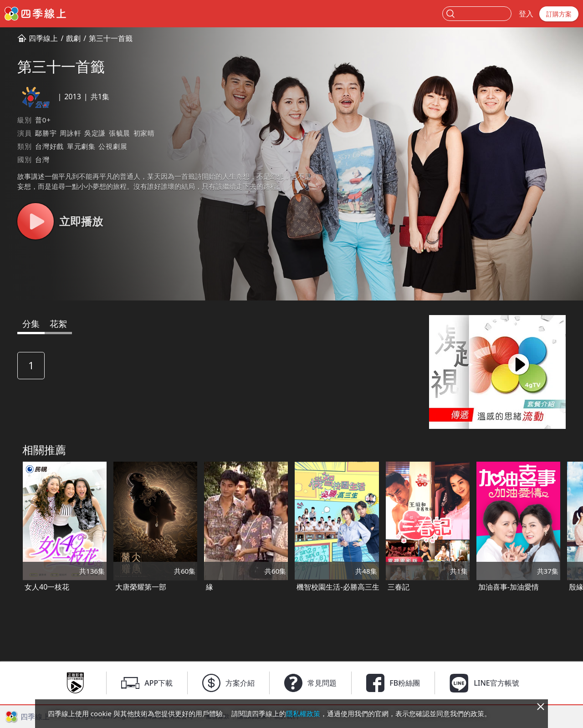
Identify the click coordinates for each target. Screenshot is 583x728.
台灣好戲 (49, 146)
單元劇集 (81, 146)
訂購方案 (559, 14)
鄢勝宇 (46, 133)
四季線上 (43, 38)
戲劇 (73, 38)
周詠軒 (70, 133)
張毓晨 (120, 133)
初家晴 (144, 133)
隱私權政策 (303, 713)
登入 (526, 14)
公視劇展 (113, 146)
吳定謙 (95, 133)
